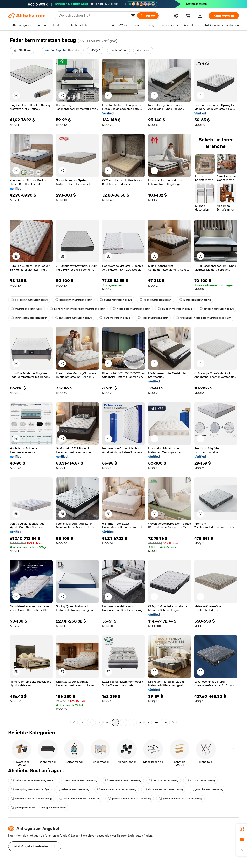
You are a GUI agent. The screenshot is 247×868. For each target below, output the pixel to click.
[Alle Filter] (22, 50)
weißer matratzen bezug (73, 789)
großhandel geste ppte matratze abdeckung (204, 318)
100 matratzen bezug (164, 780)
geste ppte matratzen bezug (131, 309)
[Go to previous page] (74, 722)
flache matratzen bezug (116, 300)
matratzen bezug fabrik (195, 300)
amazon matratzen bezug (175, 309)
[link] (242, 829)
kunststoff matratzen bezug (29, 318)
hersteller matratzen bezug (79, 780)
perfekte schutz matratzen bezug (130, 799)
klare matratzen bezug (115, 318)
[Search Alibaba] (93, 16)
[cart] (189, 16)
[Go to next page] (173, 722)
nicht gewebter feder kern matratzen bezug (77, 309)
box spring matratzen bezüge (30, 789)
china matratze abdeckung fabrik (32, 780)
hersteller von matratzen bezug (31, 799)
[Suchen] (148, 16)
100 (165, 722)
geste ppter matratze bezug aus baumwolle (38, 808)
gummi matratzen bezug (207, 789)
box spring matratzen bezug (29, 300)
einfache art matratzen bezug (117, 789)
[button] (133, 16)
